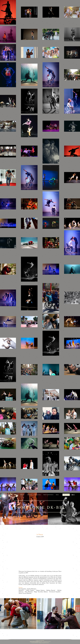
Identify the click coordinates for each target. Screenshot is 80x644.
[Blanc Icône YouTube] (73, 495)
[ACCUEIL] (16, 495)
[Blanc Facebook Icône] (71, 495)
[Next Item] (78, 614)
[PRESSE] (57, 495)
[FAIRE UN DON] (66, 495)
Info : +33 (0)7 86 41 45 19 (40, 642)
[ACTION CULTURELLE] (37, 495)
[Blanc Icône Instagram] (74, 495)
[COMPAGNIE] (22, 495)
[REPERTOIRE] (29, 495)
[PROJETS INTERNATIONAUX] (48, 495)
